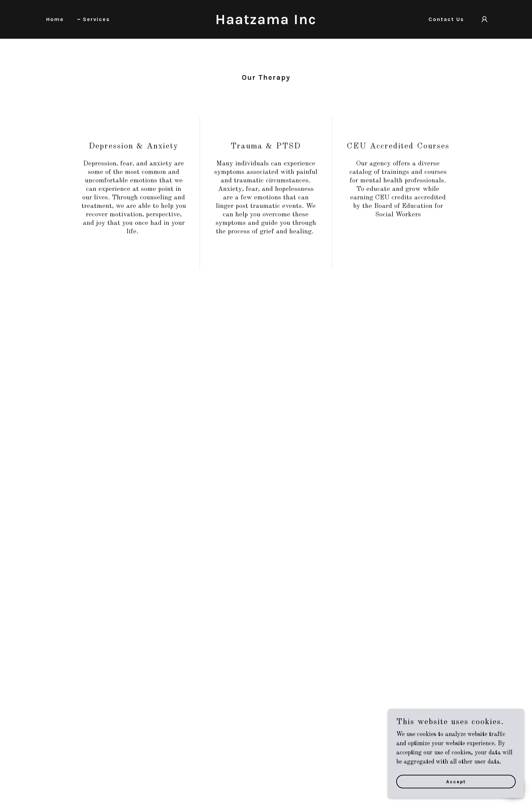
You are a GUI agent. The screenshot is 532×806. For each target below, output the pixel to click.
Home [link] (55, 19)
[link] (266, 22)
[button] (484, 19)
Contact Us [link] (446, 19)
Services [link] (96, 19)
